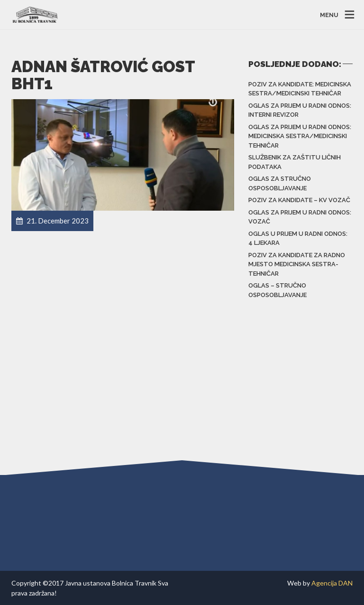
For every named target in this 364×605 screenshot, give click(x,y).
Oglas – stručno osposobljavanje (278, 290)
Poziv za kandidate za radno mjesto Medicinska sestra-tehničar (297, 264)
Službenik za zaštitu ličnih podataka (295, 162)
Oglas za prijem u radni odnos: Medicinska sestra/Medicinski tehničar (300, 136)
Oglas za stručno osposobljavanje (280, 183)
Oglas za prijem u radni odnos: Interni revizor (300, 110)
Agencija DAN (332, 583)
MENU (329, 14)
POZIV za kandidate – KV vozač (299, 200)
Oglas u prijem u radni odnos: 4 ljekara (298, 238)
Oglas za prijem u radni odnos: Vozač (300, 217)
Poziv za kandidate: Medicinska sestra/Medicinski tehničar (300, 89)
